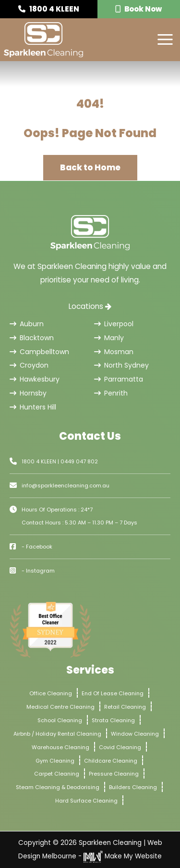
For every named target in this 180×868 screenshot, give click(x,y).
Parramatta (119, 379)
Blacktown (32, 338)
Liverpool (114, 324)
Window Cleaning (135, 734)
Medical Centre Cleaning (60, 707)
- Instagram (38, 571)
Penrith (111, 393)
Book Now (138, 9)
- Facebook (37, 547)
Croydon (29, 365)
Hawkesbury (35, 379)
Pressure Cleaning (114, 774)
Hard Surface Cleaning (86, 801)
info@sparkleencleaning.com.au (66, 485)
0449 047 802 (79, 461)
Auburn (27, 324)
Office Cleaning (51, 693)
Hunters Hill (33, 407)
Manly (109, 338)
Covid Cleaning (120, 747)
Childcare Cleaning (111, 761)
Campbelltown (39, 352)
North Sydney (121, 365)
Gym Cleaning (55, 761)
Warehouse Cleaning (60, 747)
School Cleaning (60, 720)
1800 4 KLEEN (49, 9)
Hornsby (28, 393)
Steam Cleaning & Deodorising (58, 787)
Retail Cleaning (125, 707)
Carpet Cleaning (57, 774)
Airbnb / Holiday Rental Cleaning (57, 734)
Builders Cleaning (133, 787)
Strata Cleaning (113, 720)
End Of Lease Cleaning (113, 693)
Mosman (114, 352)
